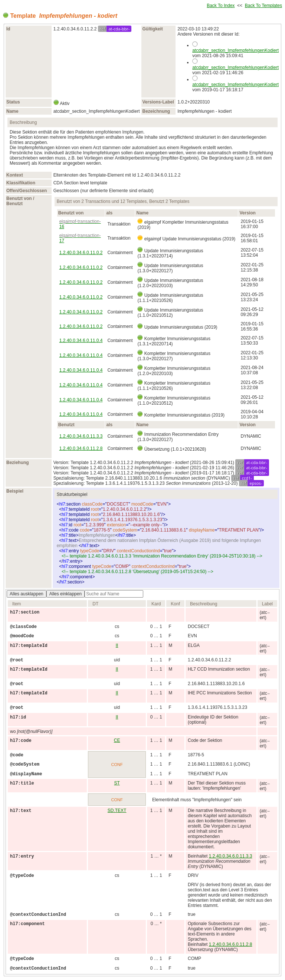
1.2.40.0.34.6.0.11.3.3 (81, 436)
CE (117, 740)
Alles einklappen (65, 594)
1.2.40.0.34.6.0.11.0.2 (81, 253)
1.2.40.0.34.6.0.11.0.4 (81, 341)
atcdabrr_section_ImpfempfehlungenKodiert (235, 50)
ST (117, 783)
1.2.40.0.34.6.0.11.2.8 (81, 448)
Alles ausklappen (27, 594)
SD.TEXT (117, 810)
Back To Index (221, 6)
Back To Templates (263, 6)
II (117, 645)
